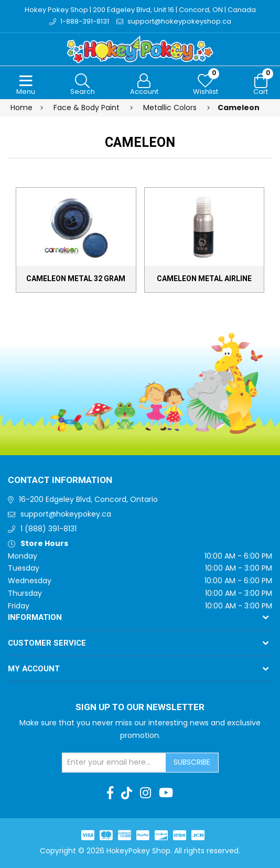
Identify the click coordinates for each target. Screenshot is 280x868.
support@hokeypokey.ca (66, 514)
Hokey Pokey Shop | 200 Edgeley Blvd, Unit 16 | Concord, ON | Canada (140, 10)
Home (21, 108)
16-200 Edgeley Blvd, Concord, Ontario (88, 499)
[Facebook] (110, 793)
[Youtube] (166, 793)
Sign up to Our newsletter (140, 708)
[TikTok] (127, 793)
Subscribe (192, 762)
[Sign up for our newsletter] (114, 763)
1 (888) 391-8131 (49, 529)
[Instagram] (146, 793)
